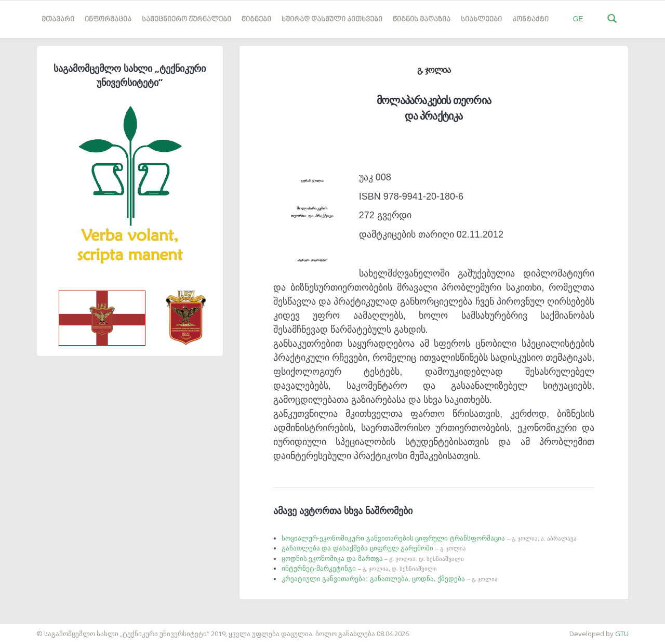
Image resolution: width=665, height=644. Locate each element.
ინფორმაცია (108, 19)
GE (578, 19)
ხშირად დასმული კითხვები (332, 19)
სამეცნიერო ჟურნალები (187, 19)
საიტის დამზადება (31, 628)
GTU (622, 634)
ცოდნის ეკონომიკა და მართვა (373, 558)
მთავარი (58, 19)
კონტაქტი (530, 19)
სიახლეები (481, 19)
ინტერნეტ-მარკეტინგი (360, 568)
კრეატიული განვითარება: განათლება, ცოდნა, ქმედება (390, 579)
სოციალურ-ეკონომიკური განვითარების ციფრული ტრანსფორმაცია (429, 538)
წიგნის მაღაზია (422, 19)
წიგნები (256, 19)
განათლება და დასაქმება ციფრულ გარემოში (374, 548)
